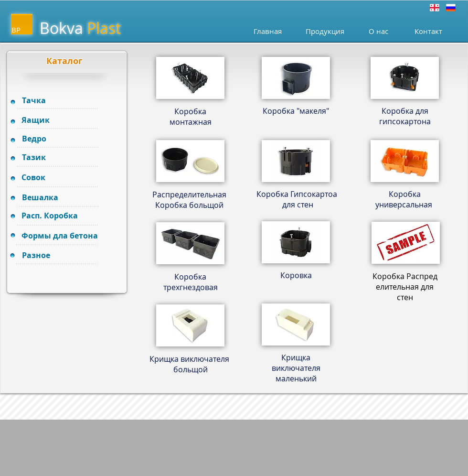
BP (16, 30)
